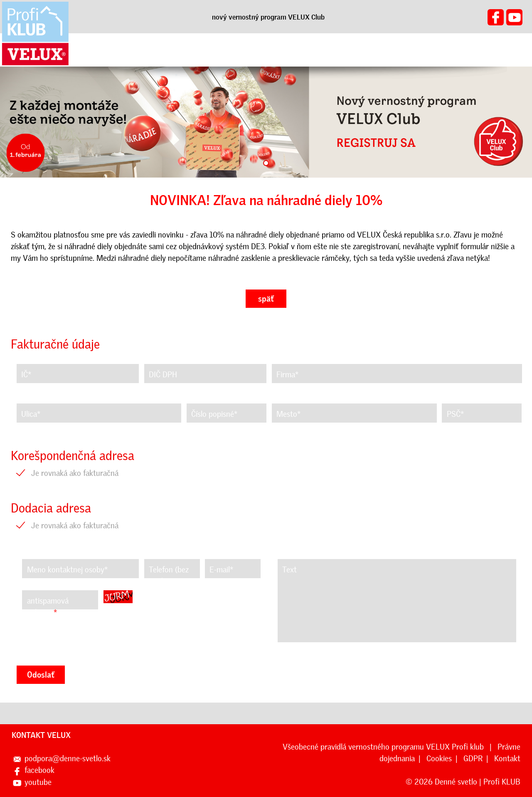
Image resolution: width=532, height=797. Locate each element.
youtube (38, 782)
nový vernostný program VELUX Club (268, 17)
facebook (39, 770)
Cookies (439, 759)
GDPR (473, 759)
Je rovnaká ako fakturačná (75, 473)
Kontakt (507, 759)
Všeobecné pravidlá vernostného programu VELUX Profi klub (384, 747)
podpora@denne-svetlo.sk (68, 759)
